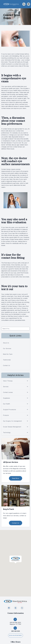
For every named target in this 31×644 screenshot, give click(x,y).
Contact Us (6, 365)
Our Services (7, 348)
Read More (16, 478)
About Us (6, 343)
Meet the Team (8, 354)
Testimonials (7, 360)
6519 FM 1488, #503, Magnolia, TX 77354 (15, 623)
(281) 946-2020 (16, 631)
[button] (1, 4)
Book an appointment (16, 635)
